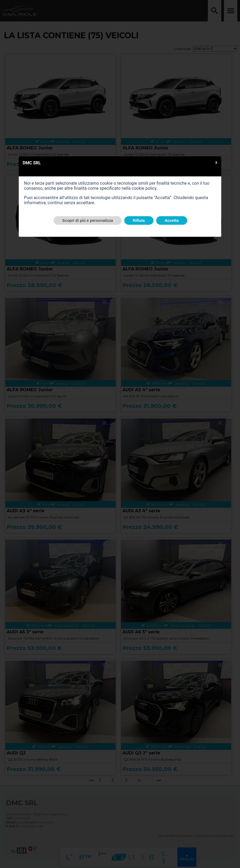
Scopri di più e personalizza (88, 220)
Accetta (172, 220)
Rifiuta (139, 220)
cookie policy (144, 188)
